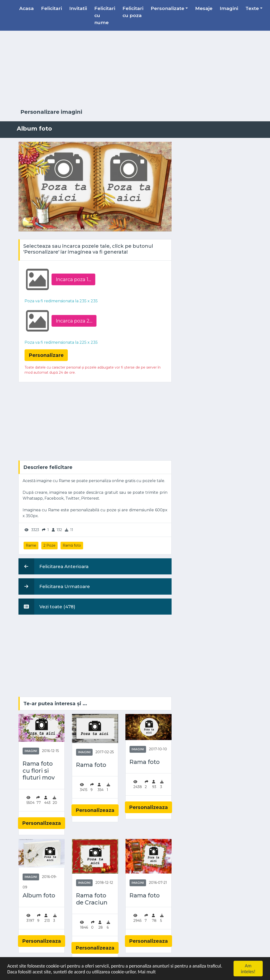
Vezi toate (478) (47, 607)
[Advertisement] (135, 70)
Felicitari (52, 8)
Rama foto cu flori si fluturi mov (39, 771)
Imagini (229, 8)
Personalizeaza (42, 823)
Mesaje (204, 8)
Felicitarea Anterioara (53, 566)
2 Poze (49, 545)
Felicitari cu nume (105, 15)
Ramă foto (72, 545)
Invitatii (78, 8)
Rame (31, 545)
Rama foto (91, 765)
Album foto (39, 895)
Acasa (26, 8)
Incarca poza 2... (74, 321)
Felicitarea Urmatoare (54, 586)
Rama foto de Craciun (92, 899)
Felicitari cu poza (133, 12)
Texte (252, 8)
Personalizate (167, 8)
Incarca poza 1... (73, 279)
